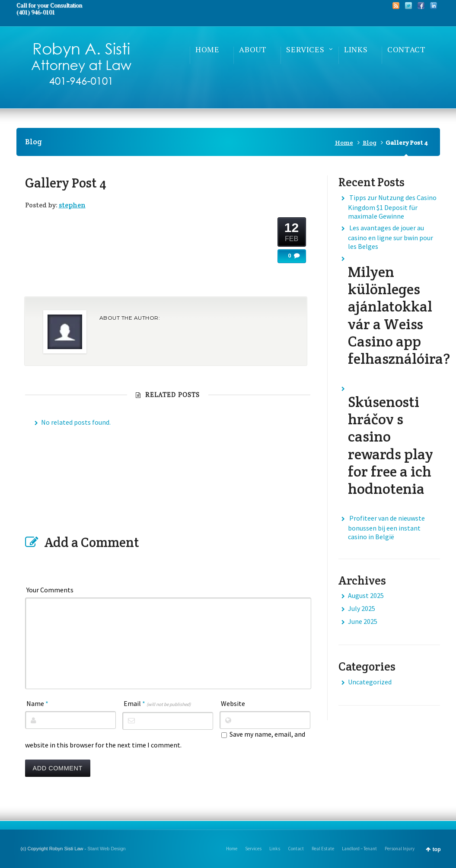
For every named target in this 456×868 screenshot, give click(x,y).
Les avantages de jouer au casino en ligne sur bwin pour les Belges (391, 237)
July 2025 (362, 608)
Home (344, 143)
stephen (72, 205)
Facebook (421, 6)
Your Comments (50, 590)
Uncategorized (370, 682)
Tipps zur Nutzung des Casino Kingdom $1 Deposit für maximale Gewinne (392, 207)
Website (233, 703)
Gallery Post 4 (66, 183)
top (437, 849)
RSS (396, 6)
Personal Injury (400, 849)
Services (253, 849)
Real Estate (323, 849)
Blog (370, 143)
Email (157, 703)
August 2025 (366, 595)
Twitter (408, 6)
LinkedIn (434, 6)
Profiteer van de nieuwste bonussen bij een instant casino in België (386, 527)
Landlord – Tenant (359, 849)
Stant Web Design (106, 849)
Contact (296, 849)
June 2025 (363, 621)
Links (275, 849)
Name (37, 703)
